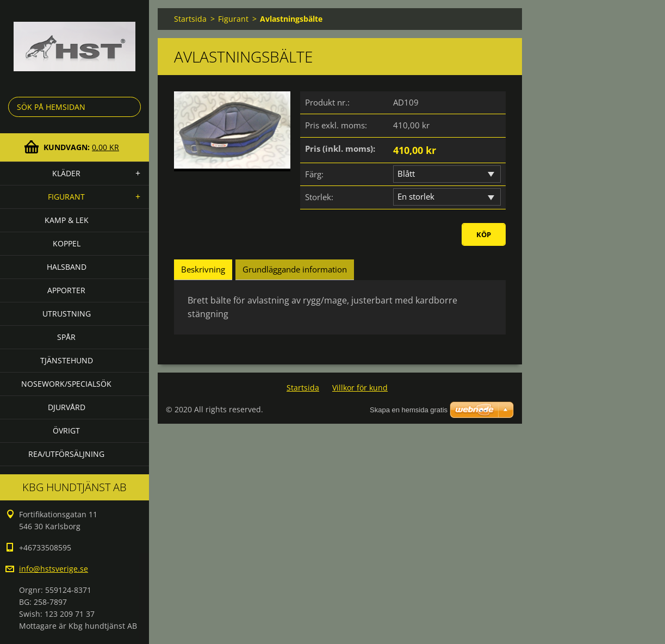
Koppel (67, 243)
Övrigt (66, 431)
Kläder (66, 173)
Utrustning (67, 314)
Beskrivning (203, 269)
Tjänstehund (67, 360)
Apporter (66, 290)
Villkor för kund (360, 388)
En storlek (416, 196)
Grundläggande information (295, 269)
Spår (66, 337)
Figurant (66, 197)
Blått (406, 174)
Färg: (314, 174)
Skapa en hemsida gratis (409, 410)
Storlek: (319, 197)
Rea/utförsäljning (66, 454)
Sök (130, 107)
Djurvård (67, 407)
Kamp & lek (67, 220)
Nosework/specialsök (66, 384)
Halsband (67, 267)
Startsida (190, 19)
